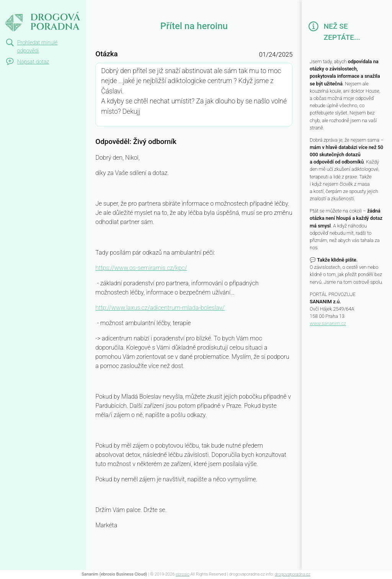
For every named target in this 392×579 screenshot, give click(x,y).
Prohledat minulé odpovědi (37, 47)
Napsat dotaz (33, 62)
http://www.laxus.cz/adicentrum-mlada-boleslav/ (160, 308)
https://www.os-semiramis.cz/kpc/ (141, 268)
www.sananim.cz (328, 323)
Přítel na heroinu (34, 7)
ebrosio (183, 574)
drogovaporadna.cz (293, 574)
